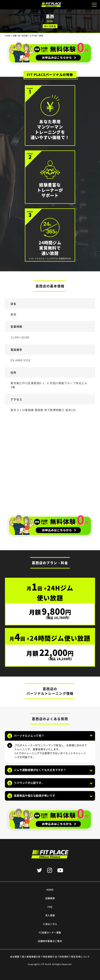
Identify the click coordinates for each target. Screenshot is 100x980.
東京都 (25, 36)
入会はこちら (50, 924)
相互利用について (80, 957)
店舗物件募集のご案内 (50, 941)
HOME (50, 890)
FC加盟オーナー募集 (50, 932)
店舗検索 (50, 898)
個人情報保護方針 (31, 957)
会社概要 (15, 957)
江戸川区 (33, 36)
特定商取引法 (50, 957)
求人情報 (50, 915)
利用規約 (64, 957)
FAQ (50, 907)
